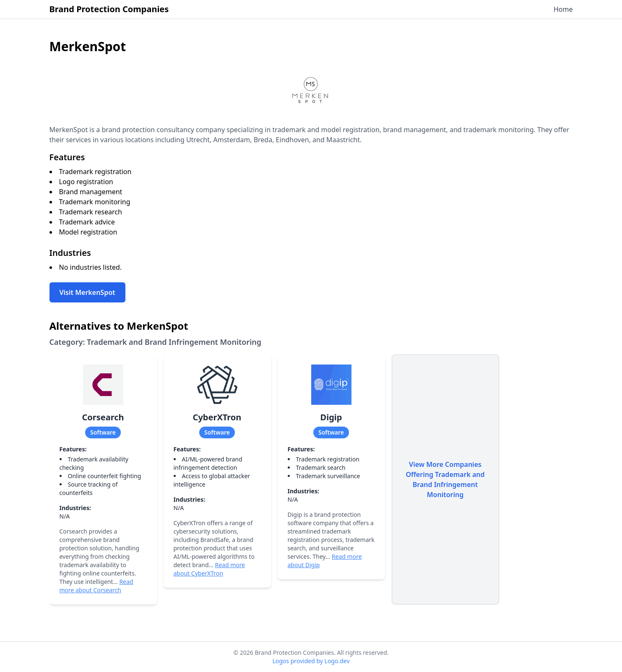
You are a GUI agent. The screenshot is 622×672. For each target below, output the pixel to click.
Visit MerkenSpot (87, 292)
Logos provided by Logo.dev (311, 661)
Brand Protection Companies (109, 9)
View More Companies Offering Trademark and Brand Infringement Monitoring (445, 479)
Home (563, 9)
